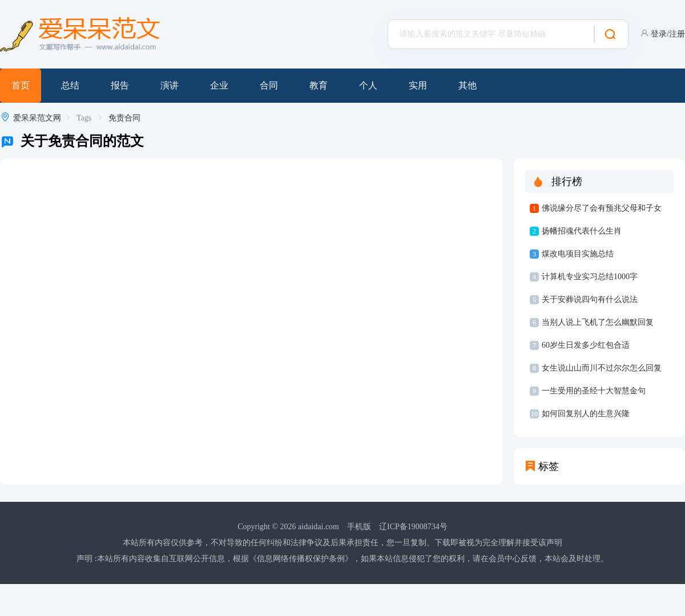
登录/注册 (668, 34)
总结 (70, 85)
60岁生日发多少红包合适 (586, 345)
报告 (120, 85)
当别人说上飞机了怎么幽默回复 (598, 322)
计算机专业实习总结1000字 (590, 277)
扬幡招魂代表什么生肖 (582, 231)
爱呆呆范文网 (37, 118)
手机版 (359, 527)
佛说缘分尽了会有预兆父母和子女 (602, 208)
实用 (418, 85)
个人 (368, 85)
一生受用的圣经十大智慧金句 (594, 391)
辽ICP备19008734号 (413, 527)
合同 (269, 85)
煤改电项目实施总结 (578, 254)
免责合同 (124, 118)
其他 (468, 85)
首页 (21, 85)
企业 (219, 85)
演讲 (170, 85)
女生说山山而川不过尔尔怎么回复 (602, 368)
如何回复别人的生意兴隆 (586, 414)
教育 (319, 85)
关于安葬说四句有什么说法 (590, 299)
